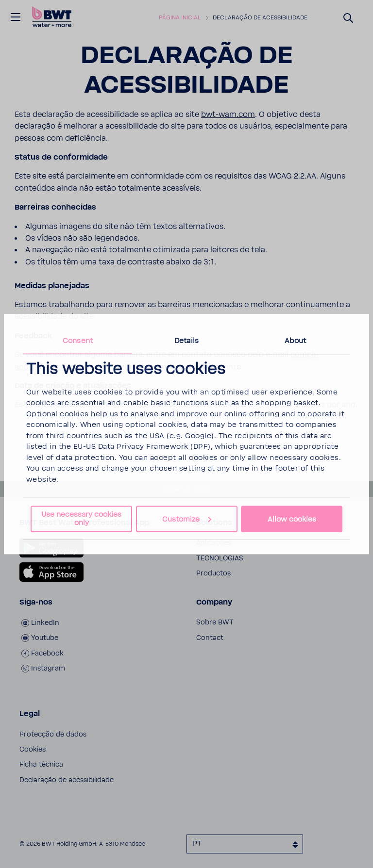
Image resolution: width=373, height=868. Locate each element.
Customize (187, 519)
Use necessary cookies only (81, 519)
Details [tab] (186, 340)
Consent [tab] (78, 340)
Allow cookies (292, 519)
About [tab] (296, 340)
